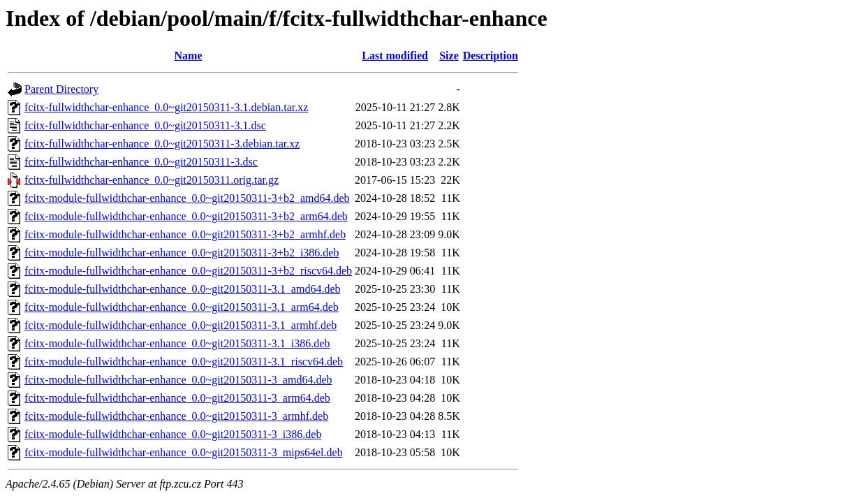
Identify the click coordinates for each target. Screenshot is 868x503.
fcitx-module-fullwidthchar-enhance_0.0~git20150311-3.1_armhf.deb (181, 325)
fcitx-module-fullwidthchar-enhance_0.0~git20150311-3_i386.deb (173, 434)
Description (491, 56)
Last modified (395, 56)
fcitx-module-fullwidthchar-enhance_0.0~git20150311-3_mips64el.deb (184, 452)
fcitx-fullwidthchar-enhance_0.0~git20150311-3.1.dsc (145, 125)
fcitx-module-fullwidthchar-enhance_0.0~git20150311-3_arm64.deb (177, 398)
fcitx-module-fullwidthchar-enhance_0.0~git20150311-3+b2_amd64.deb (187, 198)
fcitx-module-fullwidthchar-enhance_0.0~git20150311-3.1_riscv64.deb (184, 362)
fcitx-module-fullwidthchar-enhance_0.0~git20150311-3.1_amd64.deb (183, 289)
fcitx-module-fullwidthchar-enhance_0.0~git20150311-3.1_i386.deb (177, 343)
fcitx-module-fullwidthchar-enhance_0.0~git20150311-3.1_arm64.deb (182, 307)
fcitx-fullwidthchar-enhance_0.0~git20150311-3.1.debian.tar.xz (166, 107)
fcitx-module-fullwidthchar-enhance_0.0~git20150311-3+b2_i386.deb (182, 253)
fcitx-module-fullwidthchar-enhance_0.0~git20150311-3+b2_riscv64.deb (188, 271)
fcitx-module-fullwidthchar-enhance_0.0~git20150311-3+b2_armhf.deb (185, 234)
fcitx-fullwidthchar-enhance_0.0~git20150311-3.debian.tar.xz (162, 144)
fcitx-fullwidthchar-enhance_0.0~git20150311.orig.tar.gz (152, 180)
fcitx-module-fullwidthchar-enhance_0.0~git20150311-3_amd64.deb (178, 380)
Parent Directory (61, 89)
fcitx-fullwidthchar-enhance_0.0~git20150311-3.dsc (141, 162)
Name (189, 56)
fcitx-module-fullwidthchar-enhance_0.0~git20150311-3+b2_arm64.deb (186, 216)
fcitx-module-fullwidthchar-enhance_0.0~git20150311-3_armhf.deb (176, 416)
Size (449, 56)
